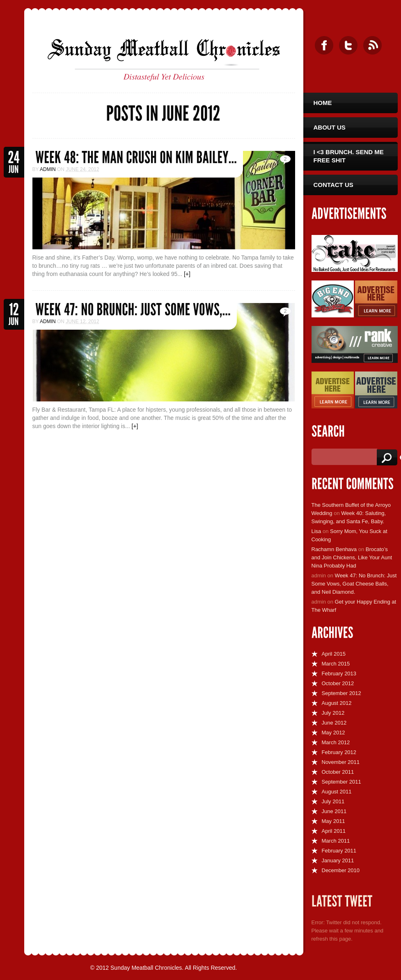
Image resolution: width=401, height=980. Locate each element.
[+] (187, 274)
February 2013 (339, 673)
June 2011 (334, 811)
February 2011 (339, 851)
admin (48, 169)
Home (323, 103)
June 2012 (334, 723)
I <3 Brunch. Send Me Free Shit (349, 156)
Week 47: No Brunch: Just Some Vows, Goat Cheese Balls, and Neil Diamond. (354, 584)
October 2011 (338, 772)
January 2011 (338, 860)
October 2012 (338, 683)
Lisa (316, 531)
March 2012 (336, 742)
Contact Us (333, 185)
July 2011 (333, 801)
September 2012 (341, 693)
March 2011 (336, 841)
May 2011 (333, 821)
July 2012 (333, 713)
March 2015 (336, 664)
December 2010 (341, 870)
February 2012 (339, 752)
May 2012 (333, 733)
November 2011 (341, 762)
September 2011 (341, 782)
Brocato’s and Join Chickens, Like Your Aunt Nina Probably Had (352, 557)
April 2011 (334, 831)
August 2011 (337, 792)
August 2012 (337, 703)
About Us (330, 127)
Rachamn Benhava (334, 549)
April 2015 (334, 654)
